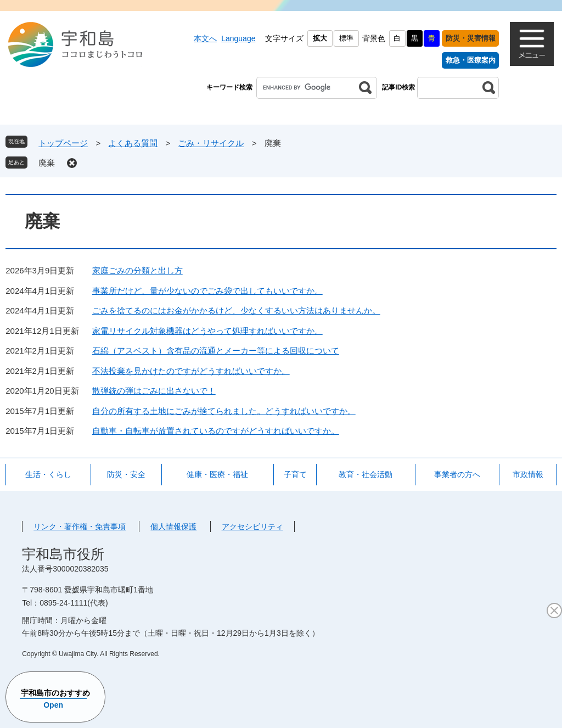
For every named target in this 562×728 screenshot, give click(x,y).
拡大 (320, 38)
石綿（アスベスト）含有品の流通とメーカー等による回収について (216, 351)
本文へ (205, 38)
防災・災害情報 (471, 38)
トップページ (63, 143)
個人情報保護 (173, 527)
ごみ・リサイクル (211, 143)
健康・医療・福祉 (217, 474)
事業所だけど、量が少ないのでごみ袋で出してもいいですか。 (207, 291)
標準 (346, 38)
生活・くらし (48, 474)
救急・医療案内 (471, 60)
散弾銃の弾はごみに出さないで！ (154, 391)
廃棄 (47, 163)
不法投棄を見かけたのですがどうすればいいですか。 (191, 371)
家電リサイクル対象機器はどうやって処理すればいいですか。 (207, 331)
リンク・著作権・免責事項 (80, 527)
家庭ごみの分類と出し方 (137, 270)
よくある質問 (133, 143)
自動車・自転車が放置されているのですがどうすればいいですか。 (216, 431)
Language (238, 38)
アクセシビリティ (252, 527)
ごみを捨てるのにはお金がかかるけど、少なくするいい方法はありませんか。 (236, 310)
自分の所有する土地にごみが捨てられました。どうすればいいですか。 (224, 411)
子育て (295, 474)
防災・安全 (126, 474)
